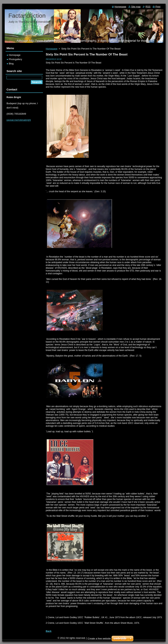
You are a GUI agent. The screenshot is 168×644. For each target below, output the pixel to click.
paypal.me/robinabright (19, 120)
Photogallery (15, 59)
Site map (136, 7)
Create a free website (99, 639)
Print (158, 7)
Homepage (52, 49)
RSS (148, 7)
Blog (11, 64)
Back (49, 631)
